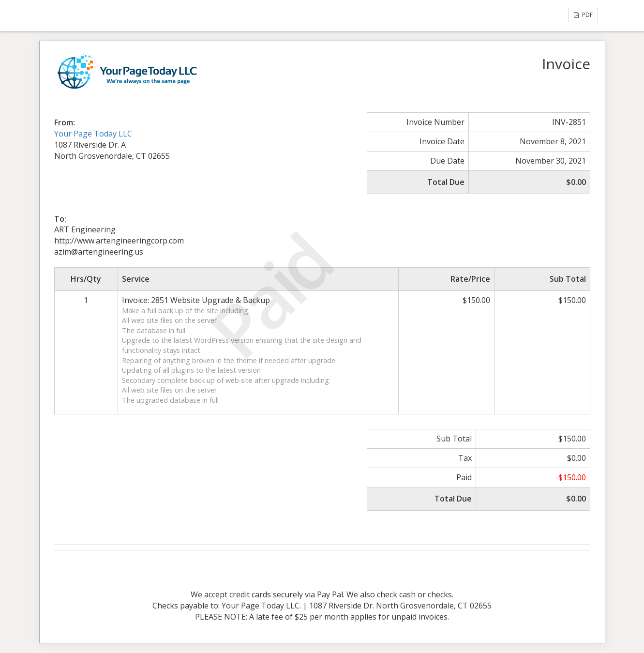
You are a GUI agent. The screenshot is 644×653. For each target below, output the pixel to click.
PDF (583, 15)
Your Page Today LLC (93, 134)
